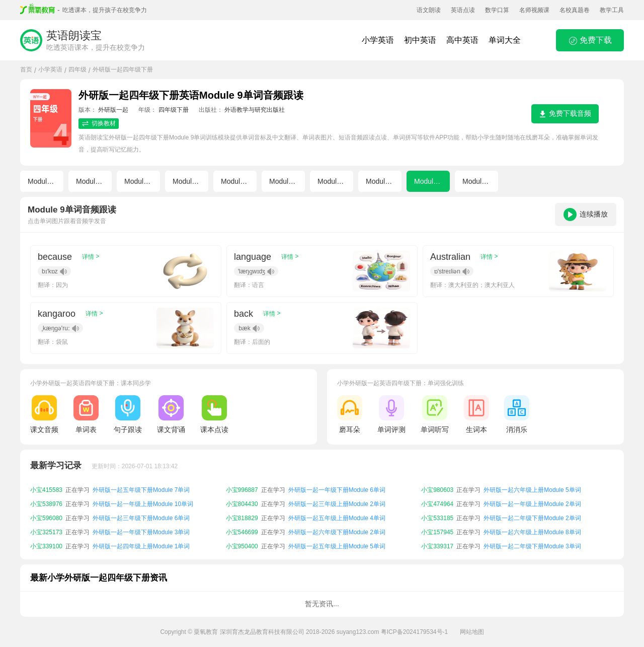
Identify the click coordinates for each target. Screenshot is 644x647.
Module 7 (332, 181)
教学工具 (612, 10)
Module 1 (42, 181)
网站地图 (472, 632)
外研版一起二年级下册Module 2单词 (532, 528)
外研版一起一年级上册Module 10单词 (143, 514)
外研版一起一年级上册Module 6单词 (337, 486)
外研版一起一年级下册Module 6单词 (337, 500)
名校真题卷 (575, 10)
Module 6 (284, 181)
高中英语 (462, 40)
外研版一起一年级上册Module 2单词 (532, 514)
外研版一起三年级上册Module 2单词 (337, 514)
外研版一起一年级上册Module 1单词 (141, 486)
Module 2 (91, 181)
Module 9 (429, 181)
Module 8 (380, 181)
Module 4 (187, 181)
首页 (26, 69)
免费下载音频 (565, 114)
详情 (91, 257)
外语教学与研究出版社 (255, 110)
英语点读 (463, 10)
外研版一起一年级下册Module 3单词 (141, 542)
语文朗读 (429, 10)
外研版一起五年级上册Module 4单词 (337, 528)
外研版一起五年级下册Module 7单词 (141, 500)
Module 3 (139, 181)
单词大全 (505, 40)
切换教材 (99, 124)
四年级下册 (174, 110)
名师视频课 (534, 10)
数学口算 (497, 10)
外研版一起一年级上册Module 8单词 (532, 486)
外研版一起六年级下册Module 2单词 (337, 542)
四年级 (77, 69)
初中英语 (420, 40)
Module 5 (235, 181)
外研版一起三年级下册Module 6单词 (141, 528)
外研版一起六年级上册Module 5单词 (532, 500)
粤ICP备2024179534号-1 (414, 632)
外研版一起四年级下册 (123, 69)
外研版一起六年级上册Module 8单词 (532, 542)
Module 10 (479, 181)
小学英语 (378, 40)
